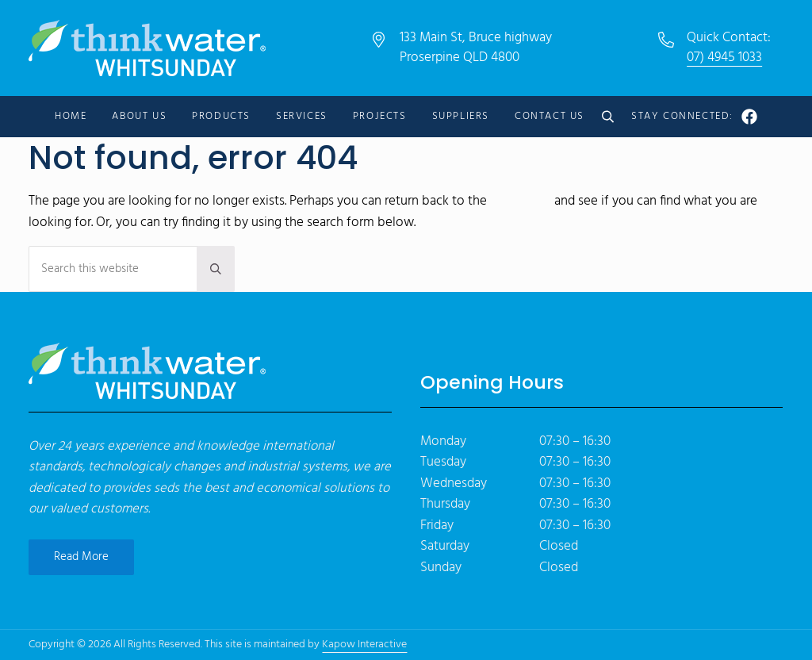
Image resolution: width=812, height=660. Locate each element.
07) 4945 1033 (724, 58)
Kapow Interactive (364, 645)
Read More (81, 557)
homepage (521, 201)
